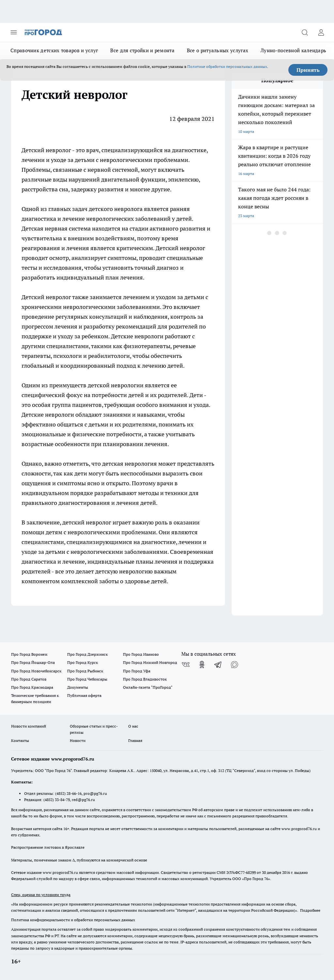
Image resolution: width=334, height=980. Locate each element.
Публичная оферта (84, 695)
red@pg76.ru (83, 800)
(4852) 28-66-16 (68, 793)
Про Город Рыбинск (85, 671)
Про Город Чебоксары (87, 679)
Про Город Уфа (137, 671)
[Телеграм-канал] (218, 665)
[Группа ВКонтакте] (186, 665)
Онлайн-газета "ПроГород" (148, 687)
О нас (133, 726)
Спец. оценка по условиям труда (41, 895)
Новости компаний (29, 726)
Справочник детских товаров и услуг (54, 50)
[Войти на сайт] (321, 32)
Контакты (20, 740)
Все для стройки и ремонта (142, 50)
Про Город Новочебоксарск (36, 671)
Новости (78, 740)
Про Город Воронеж (29, 654)
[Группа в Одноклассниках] (202, 665)
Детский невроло (45, 150)
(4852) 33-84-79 (57, 800)
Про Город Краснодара (32, 687)
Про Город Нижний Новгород (150, 662)
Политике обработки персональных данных (227, 66)
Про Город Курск (83, 662)
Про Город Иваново (141, 654)
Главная (135, 740)
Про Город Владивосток (145, 679)
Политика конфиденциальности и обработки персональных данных (73, 920)
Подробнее (310, 910)
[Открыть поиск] (305, 32)
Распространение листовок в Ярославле (48, 847)
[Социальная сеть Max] (235, 665)
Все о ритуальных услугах (218, 50)
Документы (78, 687)
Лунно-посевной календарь (293, 50)
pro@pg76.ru (95, 793)
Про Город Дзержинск (87, 654)
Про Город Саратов (29, 679)
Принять (308, 70)
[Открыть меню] (14, 32)
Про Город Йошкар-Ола (33, 662)
